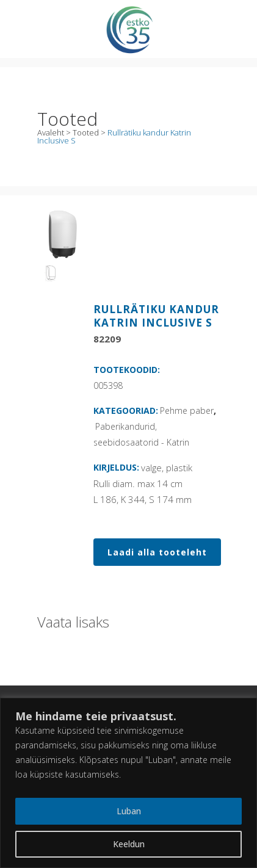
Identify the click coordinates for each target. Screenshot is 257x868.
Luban (129, 811)
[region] (128, 783)
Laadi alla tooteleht (157, 552)
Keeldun (129, 844)
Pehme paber (187, 410)
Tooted (86, 132)
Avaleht (51, 132)
